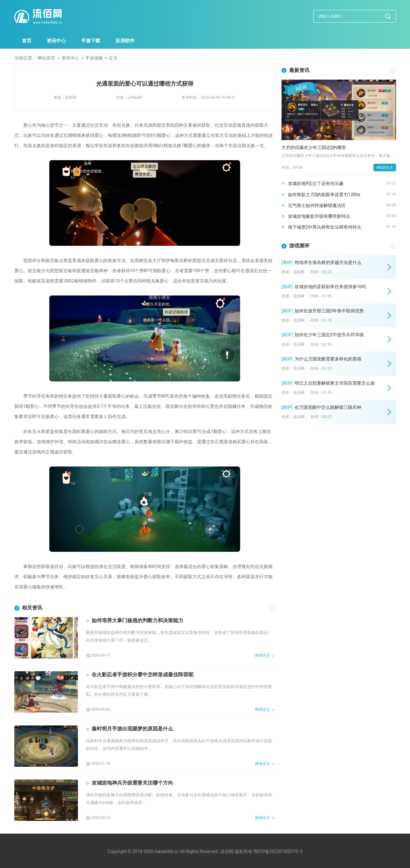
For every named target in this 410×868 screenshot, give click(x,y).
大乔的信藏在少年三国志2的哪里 (314, 147)
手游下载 (91, 41)
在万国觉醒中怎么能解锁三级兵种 (328, 407)
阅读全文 (262, 655)
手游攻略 (94, 58)
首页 (27, 41)
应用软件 (125, 41)
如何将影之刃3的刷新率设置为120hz (324, 195)
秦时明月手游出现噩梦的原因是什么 (132, 729)
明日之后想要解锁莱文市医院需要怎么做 (335, 383)
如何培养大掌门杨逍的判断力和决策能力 (137, 620)
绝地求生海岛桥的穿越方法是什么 (328, 262)
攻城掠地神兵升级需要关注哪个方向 (132, 783)
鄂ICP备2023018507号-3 (278, 851)
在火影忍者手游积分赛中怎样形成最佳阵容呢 (142, 675)
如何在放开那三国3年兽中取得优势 (329, 311)
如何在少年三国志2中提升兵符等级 (329, 335)
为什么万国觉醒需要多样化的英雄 (328, 359)
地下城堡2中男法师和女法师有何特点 (325, 227)
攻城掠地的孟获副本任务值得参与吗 (330, 287)
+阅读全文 (385, 167)
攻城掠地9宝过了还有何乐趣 (316, 183)
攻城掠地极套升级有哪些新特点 (319, 216)
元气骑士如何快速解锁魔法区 (317, 205)
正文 (113, 58)
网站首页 (46, 58)
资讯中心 (56, 41)
